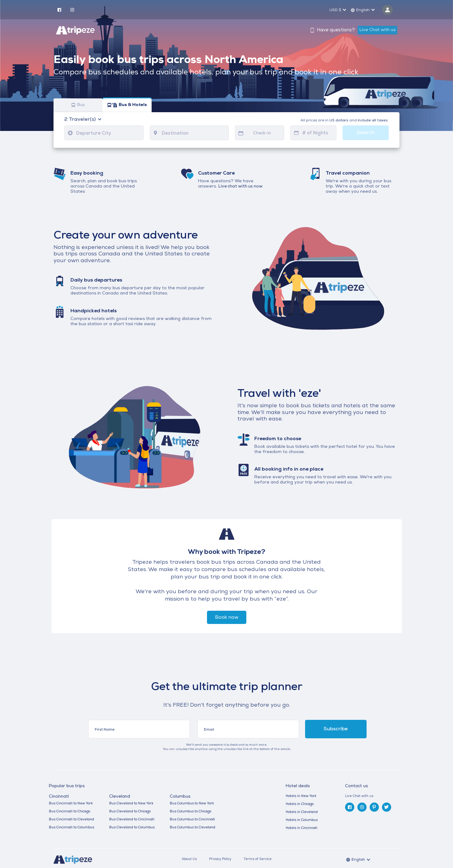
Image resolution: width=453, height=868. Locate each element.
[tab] (375, 796)
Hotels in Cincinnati (302, 828)
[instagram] (72, 10)
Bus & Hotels (127, 105)
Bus (78, 105)
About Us (189, 859)
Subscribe (336, 729)
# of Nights (315, 133)
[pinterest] (374, 807)
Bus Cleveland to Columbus (132, 828)
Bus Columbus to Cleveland (193, 828)
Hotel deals (298, 786)
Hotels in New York (301, 796)
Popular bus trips (67, 786)
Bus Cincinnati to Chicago (70, 812)
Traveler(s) (81, 120)
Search (366, 133)
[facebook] (59, 10)
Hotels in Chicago (300, 804)
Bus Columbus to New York (192, 804)
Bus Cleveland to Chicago (130, 812)
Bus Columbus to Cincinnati (192, 820)
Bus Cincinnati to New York (71, 804)
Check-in (262, 133)
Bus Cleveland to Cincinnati (132, 820)
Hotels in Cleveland (302, 812)
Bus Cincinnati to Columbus (72, 828)
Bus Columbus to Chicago (191, 812)
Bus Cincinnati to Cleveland (72, 820)
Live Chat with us (377, 30)
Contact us (356, 786)
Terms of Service (258, 859)
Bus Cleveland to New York (131, 804)
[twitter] (387, 807)
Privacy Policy (220, 859)
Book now (227, 617)
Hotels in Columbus (302, 820)
